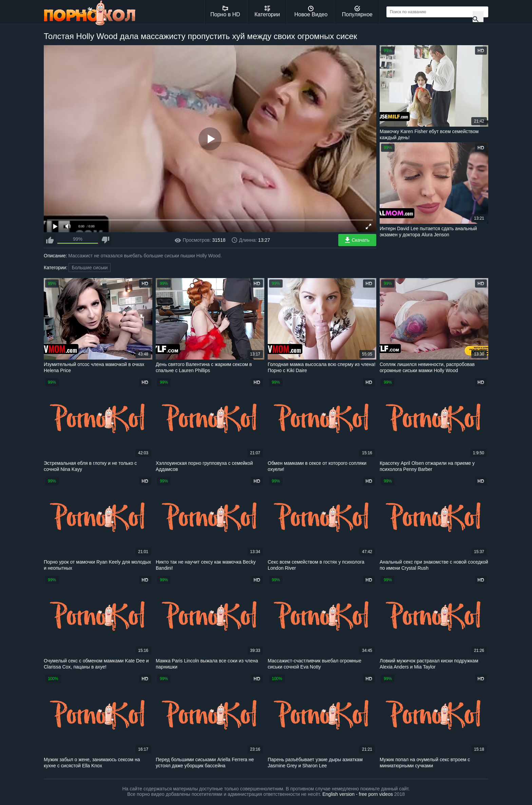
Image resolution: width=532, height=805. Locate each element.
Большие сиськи (90, 268)
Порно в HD (225, 12)
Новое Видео (311, 12)
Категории (267, 12)
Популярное (357, 12)
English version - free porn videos (358, 794)
